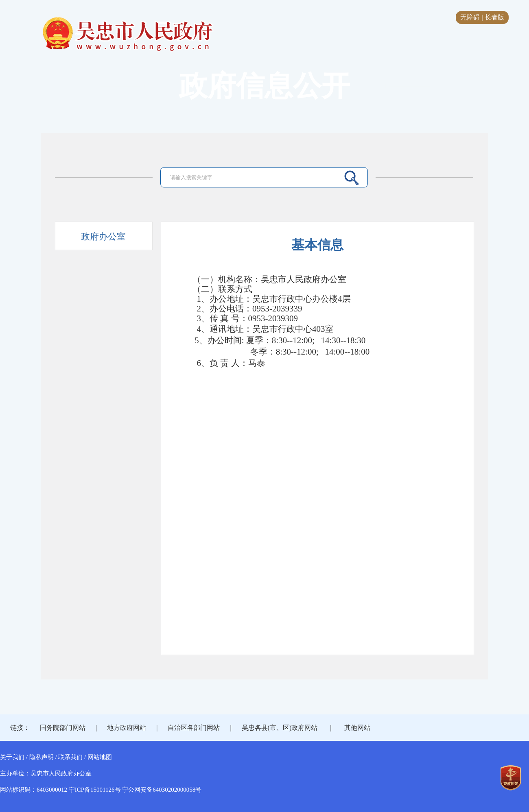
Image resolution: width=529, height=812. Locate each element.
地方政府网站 (127, 728)
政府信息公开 (264, 86)
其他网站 (357, 728)
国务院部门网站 (63, 728)
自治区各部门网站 (194, 728)
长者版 (494, 17)
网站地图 (100, 757)
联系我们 (70, 757)
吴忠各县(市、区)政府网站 (280, 728)
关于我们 (12, 757)
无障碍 (470, 17)
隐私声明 (42, 757)
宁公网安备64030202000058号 (162, 790)
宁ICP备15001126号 (95, 790)
